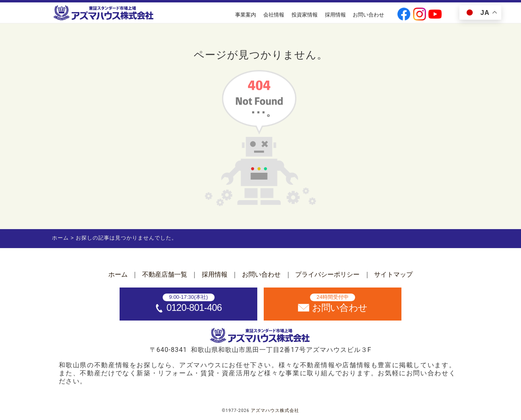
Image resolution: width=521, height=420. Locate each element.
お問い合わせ (368, 15)
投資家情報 (305, 15)
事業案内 (246, 15)
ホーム (118, 274)
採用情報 (335, 15)
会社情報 (274, 15)
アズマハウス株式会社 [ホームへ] (275, 410)
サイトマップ (393, 274)
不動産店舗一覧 (165, 274)
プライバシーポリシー (327, 274)
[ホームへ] (104, 13)
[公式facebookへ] (404, 15)
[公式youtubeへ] (435, 15)
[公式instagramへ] (420, 15)
